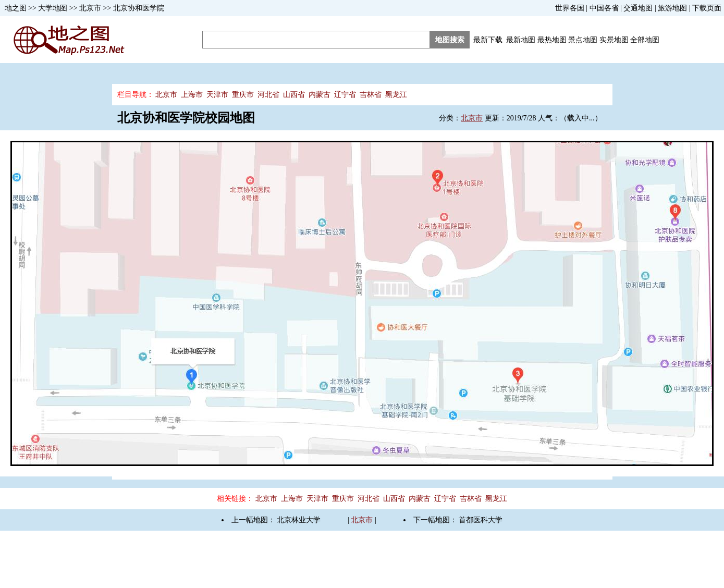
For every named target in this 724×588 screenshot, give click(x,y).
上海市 (192, 95)
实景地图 (614, 40)
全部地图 (645, 40)
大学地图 (53, 8)
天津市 (217, 95)
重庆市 (243, 95)
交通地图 (638, 8)
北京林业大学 (299, 520)
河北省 (268, 95)
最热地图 (552, 40)
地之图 (16, 8)
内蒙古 (320, 95)
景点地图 (583, 40)
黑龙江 (396, 95)
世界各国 (570, 8)
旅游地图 (672, 8)
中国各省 (604, 8)
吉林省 (371, 95)
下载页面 (707, 8)
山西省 (294, 95)
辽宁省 (345, 95)
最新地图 (521, 40)
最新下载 (488, 40)
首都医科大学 (481, 520)
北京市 (90, 8)
